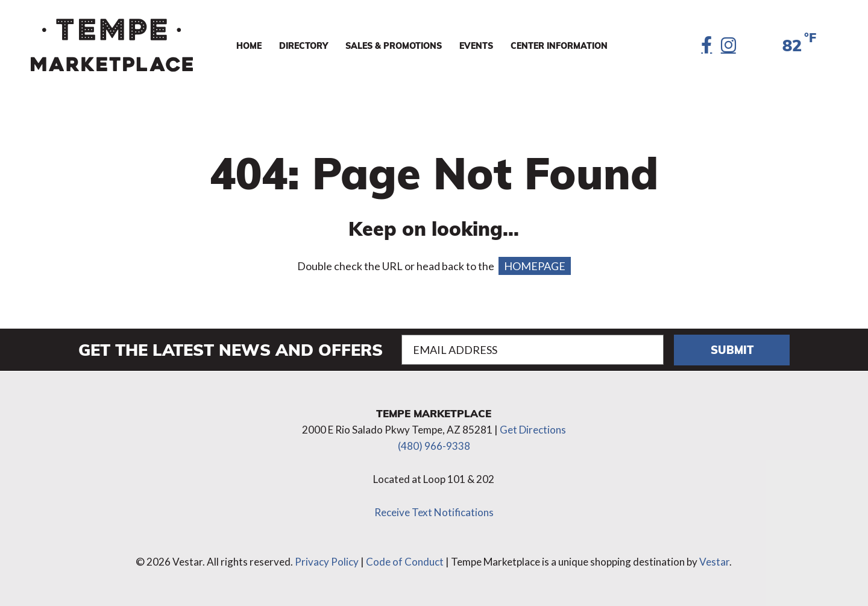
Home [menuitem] (249, 45)
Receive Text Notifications (434, 512)
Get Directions (533, 430)
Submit (732, 349)
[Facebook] (706, 46)
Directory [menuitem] (303, 45)
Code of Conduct (405, 562)
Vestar (714, 562)
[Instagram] (728, 46)
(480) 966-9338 (434, 446)
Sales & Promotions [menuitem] (394, 45)
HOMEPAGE (535, 266)
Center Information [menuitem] (559, 45)
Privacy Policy (327, 562)
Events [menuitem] (476, 45)
